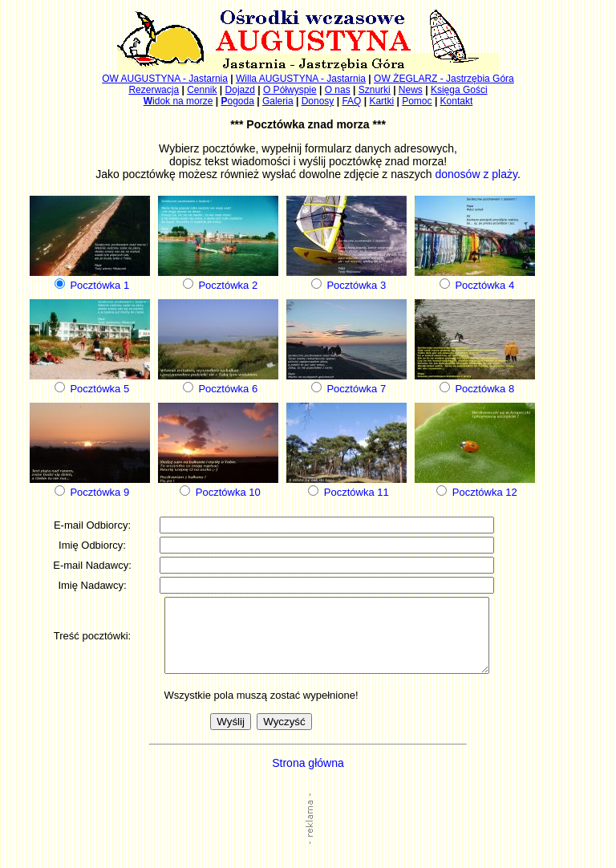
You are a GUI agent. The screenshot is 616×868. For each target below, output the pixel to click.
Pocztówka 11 (357, 492)
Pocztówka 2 (228, 285)
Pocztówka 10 (228, 492)
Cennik (202, 90)
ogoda (237, 101)
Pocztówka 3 (356, 285)
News (411, 90)
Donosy (318, 101)
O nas (338, 90)
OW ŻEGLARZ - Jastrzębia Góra (444, 79)
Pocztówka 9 (99, 492)
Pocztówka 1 (99, 285)
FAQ (351, 101)
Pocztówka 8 (484, 389)
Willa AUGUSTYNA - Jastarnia (301, 79)
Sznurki (375, 90)
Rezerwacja (154, 90)
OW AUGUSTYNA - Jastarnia (165, 79)
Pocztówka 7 (356, 389)
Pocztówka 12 (485, 492)
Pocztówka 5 (99, 389)
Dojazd (240, 90)
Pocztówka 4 (484, 285)
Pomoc (417, 101)
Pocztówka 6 (228, 389)
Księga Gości (459, 90)
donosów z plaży (476, 174)
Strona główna (308, 777)
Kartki (381, 101)
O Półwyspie (290, 90)
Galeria (278, 101)
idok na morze (178, 101)
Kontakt (457, 101)
